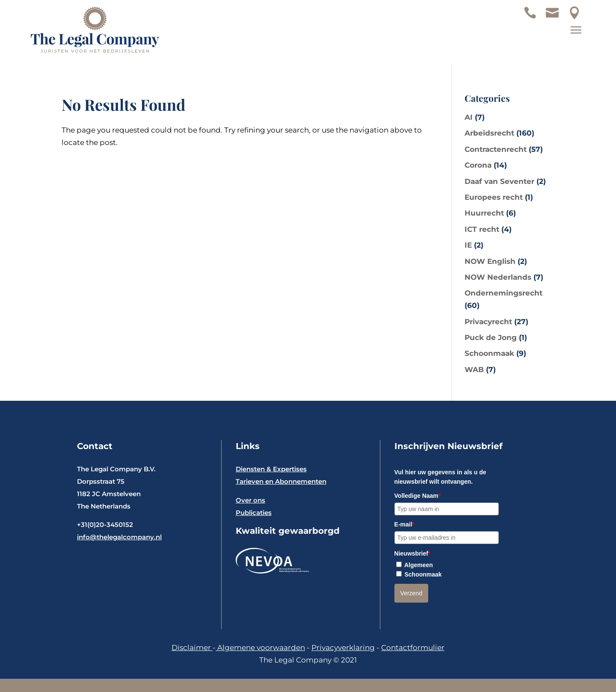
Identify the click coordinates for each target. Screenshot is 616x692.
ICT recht (482, 229)
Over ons (250, 500)
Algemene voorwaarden (260, 648)
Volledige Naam (418, 496)
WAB (474, 370)
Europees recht (494, 197)
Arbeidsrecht (489, 133)
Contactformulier (413, 648)
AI (469, 117)
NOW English (490, 261)
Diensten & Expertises (271, 469)
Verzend (411, 593)
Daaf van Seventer (499, 181)
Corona (478, 165)
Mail (557, 17)
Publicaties (254, 513)
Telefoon (534, 17)
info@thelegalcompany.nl (119, 537)
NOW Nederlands (498, 277)
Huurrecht (484, 213)
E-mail (404, 524)
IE (468, 245)
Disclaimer (192, 648)
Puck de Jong (491, 337)
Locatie (579, 17)
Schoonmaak (489, 353)
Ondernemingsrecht (503, 293)
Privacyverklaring (343, 648)
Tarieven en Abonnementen (281, 481)
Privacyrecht (488, 322)
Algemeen (419, 565)
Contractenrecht (496, 149)
